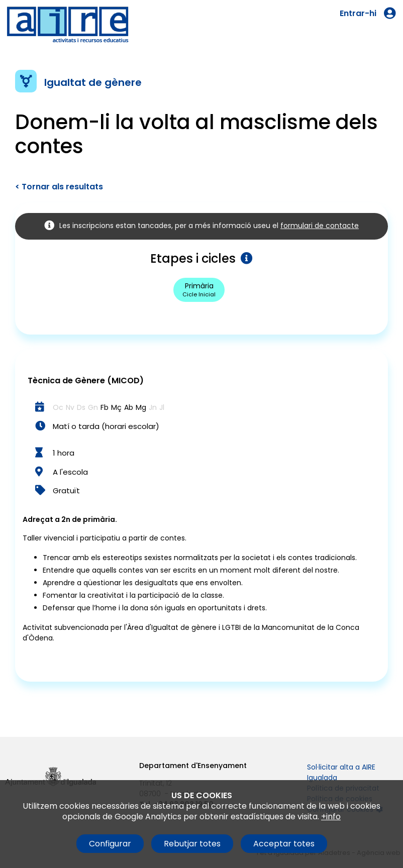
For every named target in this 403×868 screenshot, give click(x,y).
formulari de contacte (320, 226)
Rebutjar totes (192, 844)
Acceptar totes (284, 844)
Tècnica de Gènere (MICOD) (86, 381)
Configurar (110, 844)
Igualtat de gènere (93, 82)
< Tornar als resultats (59, 187)
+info (331, 817)
